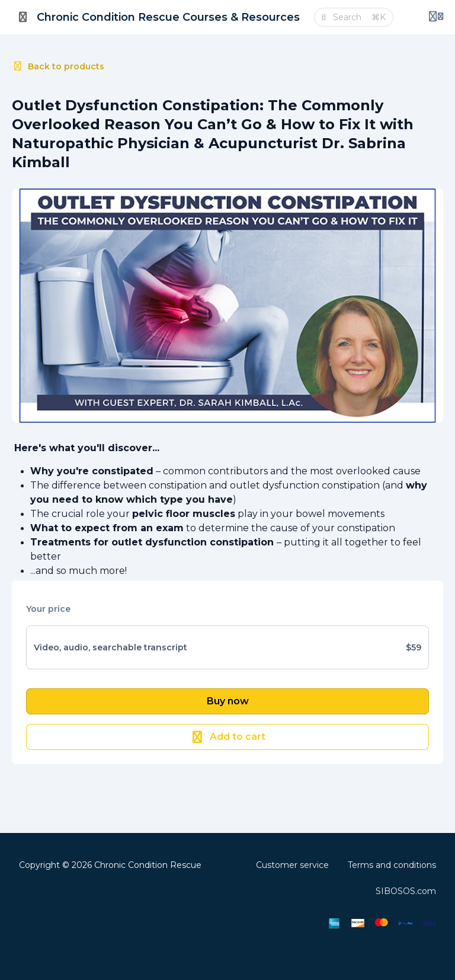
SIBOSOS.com (406, 891)
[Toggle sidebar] (23, 17)
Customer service (292, 865)
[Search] (349, 17)
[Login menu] (436, 17)
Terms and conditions (392, 865)
